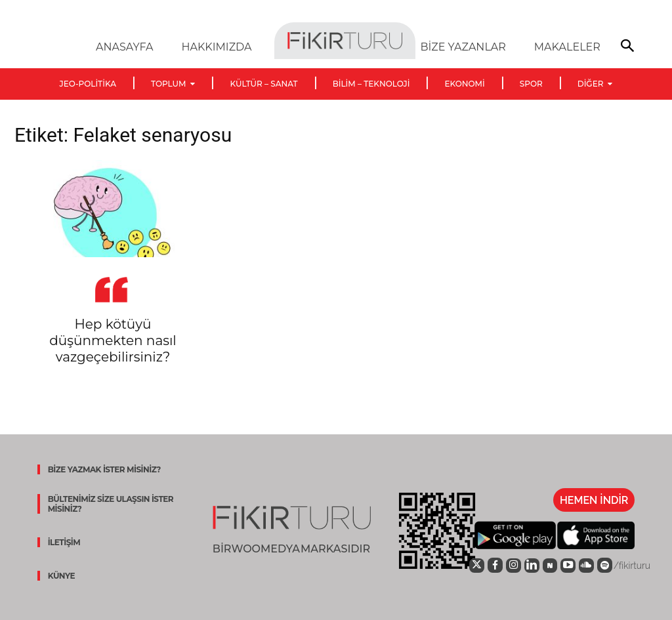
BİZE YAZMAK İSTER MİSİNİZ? (101, 469)
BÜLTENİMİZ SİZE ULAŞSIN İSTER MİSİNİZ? (108, 504)
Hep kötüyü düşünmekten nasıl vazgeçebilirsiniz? (113, 341)
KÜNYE (58, 576)
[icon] (467, 566)
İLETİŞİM (61, 542)
